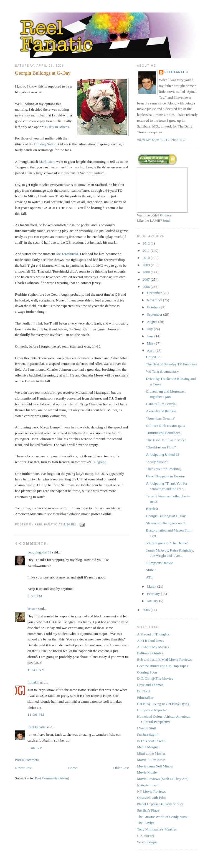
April (151, 351)
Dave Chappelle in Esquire (165, 476)
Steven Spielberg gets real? (165, 523)
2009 (147, 265)
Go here (166, 215)
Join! (166, 220)
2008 (147, 272)
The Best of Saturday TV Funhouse (171, 364)
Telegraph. (100, 462)
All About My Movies (153, 647)
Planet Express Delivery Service (160, 804)
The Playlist (146, 823)
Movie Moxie (147, 772)
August (153, 322)
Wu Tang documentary (162, 371)
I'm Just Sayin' (147, 734)
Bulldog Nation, (46, 144)
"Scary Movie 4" (158, 462)
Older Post (121, 768)
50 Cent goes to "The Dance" (167, 543)
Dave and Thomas (150, 685)
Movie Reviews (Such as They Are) (163, 779)
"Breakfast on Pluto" (161, 447)
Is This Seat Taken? (151, 741)
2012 (147, 243)
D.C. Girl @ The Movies (155, 678)
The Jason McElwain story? (166, 440)
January (153, 601)
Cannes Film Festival (161, 404)
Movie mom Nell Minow (155, 766)
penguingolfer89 (39, 552)
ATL (149, 577)
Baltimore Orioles (150, 653)
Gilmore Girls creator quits (165, 426)
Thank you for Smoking (163, 469)
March (152, 586)
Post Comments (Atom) (52, 778)
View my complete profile (161, 140)
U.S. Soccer (146, 836)
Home (73, 768)
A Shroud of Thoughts (153, 634)
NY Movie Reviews (151, 791)
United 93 (153, 357)
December (155, 293)
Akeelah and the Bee (161, 411)
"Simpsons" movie (159, 563)
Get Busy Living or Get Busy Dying (163, 704)
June (151, 336)
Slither (151, 570)
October (153, 307)
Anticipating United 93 (163, 454)
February (154, 594)
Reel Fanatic (36, 727)
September (155, 314)
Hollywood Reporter (152, 710)
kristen (32, 609)
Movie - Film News (151, 760)
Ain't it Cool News (150, 641)
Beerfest (152, 509)
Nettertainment (148, 785)
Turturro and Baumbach (163, 433)
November (155, 300)
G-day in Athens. (57, 127)
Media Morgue (148, 747)
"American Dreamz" (161, 418)
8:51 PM (35, 596)
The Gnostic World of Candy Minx (162, 817)
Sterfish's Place (148, 810)
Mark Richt (47, 162)
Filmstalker (145, 698)
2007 (147, 279)
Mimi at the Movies (151, 753)
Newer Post (23, 768)
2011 (147, 250)
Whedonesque (147, 842)
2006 (147, 287)
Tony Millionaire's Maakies (157, 829)
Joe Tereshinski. (67, 254)
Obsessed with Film (151, 798)
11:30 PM (36, 714)
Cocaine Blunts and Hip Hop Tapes (162, 666)
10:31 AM (36, 670)
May (151, 343)
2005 (147, 610)
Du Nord (143, 691)
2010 (147, 258)
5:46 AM (35, 748)
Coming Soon (147, 672)
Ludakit (33, 682)
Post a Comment (27, 760)
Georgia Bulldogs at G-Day (43, 73)
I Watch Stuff (147, 728)
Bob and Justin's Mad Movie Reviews (164, 659)
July (150, 329)
